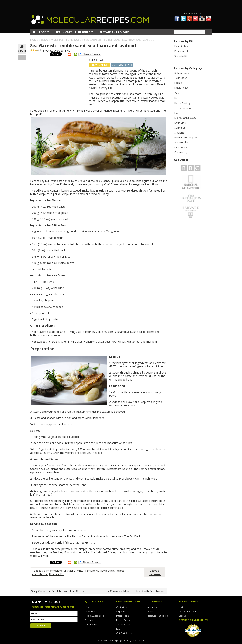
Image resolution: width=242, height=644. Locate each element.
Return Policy (123, 620)
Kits (87, 607)
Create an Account (188, 611)
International (123, 616)
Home (34, 40)
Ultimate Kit (122, 65)
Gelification (181, 78)
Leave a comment (155, 572)
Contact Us (122, 607)
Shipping (121, 611)
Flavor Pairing (182, 103)
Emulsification (182, 88)
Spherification (182, 73)
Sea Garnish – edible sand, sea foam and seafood (83, 46)
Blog (45, 40)
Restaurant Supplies (157, 616)
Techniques (91, 624)
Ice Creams (181, 147)
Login (181, 607)
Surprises (180, 128)
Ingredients (91, 611)
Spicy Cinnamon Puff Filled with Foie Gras (56, 591)
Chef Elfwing (125, 74)
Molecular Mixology (185, 118)
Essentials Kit (182, 46)
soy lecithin (107, 571)
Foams (178, 83)
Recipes (89, 620)
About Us (152, 607)
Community (181, 152)
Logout (182, 616)
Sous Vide (180, 123)
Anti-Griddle (181, 142)
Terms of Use (123, 624)
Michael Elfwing (73, 571)
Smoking (179, 133)
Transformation (183, 108)
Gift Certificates (124, 633)
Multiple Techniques (66, 40)
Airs (177, 93)
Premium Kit (99, 65)
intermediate (54, 571)
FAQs (119, 629)
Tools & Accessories (95, 616)
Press (150, 611)
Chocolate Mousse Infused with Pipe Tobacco (138, 591)
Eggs (177, 113)
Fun (176, 98)
